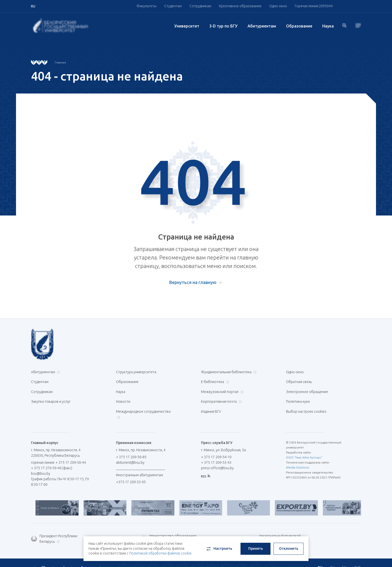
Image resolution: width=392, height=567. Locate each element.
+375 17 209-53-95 (131, 473)
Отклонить (289, 546)
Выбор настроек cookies (306, 404)
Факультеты (146, 6)
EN (344, 557)
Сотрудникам (200, 6)
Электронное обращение (307, 388)
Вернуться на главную (193, 282)
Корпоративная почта (221, 396)
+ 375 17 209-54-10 (216, 448)
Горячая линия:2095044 (314, 6)
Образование (299, 26)
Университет (187, 26)
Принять (256, 546)
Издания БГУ (211, 404)
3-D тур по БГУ (223, 26)
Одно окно (278, 6)
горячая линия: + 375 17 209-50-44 (58, 453)
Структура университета (136, 372)
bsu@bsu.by (41, 464)
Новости (123, 396)
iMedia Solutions (297, 458)
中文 (357, 557)
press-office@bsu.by (217, 459)
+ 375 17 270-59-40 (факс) (52, 459)
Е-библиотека (214, 380)
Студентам (173, 6)
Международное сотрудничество (143, 407)
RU (320, 557)
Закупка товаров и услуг (51, 396)
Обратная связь (299, 380)
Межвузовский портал (222, 388)
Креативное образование (240, 6)
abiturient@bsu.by (130, 453)
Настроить (219, 546)
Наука (328, 26)
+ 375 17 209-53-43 (216, 453)
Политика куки (298, 396)
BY (332, 557)
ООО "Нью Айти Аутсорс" (304, 448)
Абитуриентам (262, 26)
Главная (60, 62)
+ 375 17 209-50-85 (131, 448)
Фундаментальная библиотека (228, 372)
